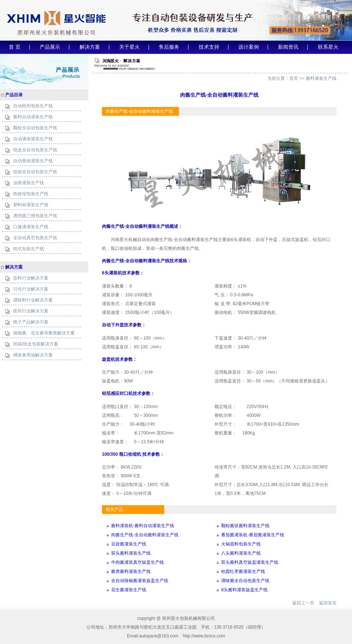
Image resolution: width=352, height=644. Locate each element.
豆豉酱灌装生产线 (129, 544)
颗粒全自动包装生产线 (35, 128)
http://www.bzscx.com (204, 636)
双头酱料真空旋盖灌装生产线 (250, 562)
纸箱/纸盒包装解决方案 (36, 344)
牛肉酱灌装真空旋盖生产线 (137, 562)
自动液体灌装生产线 (33, 139)
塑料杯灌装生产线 (31, 205)
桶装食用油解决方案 (33, 355)
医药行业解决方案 (31, 311)
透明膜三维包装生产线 (35, 216)
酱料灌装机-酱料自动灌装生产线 (143, 526)
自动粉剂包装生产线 (33, 106)
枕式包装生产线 (29, 249)
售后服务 (169, 47)
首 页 (15, 47)
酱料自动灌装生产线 (33, 117)
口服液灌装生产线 (31, 227)
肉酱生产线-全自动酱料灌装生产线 (145, 535)
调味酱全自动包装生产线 (245, 581)
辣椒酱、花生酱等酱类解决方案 (44, 333)
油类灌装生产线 (29, 183)
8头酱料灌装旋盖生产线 (244, 590)
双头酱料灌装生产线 (131, 553)
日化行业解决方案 (31, 289)
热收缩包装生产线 (31, 194)
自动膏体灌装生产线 (33, 161)
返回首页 (328, 603)
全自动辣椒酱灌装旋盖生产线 (140, 581)
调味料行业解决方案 (33, 300)
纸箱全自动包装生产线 (35, 172)
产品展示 (50, 47)
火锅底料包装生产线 (241, 544)
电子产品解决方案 (31, 322)
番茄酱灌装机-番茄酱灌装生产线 (253, 535)
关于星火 (129, 47)
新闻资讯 (288, 47)
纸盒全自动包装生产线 (35, 150)
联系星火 (328, 47)
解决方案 (90, 47)
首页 (294, 78)
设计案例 (249, 47)
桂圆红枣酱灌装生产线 (243, 571)
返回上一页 (303, 603)
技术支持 (209, 47)
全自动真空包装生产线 (35, 238)
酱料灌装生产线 (321, 78)
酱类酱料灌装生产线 (131, 571)
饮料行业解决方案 (31, 278)
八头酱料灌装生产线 (241, 553)
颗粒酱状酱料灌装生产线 (245, 526)
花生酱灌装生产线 (129, 590)
